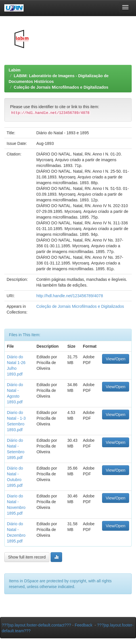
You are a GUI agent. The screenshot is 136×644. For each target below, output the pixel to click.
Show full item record (27, 557)
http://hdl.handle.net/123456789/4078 (70, 296)
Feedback (84, 625)
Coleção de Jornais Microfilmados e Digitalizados (61, 87)
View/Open (116, 359)
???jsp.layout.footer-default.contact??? (36, 625)
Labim (15, 70)
